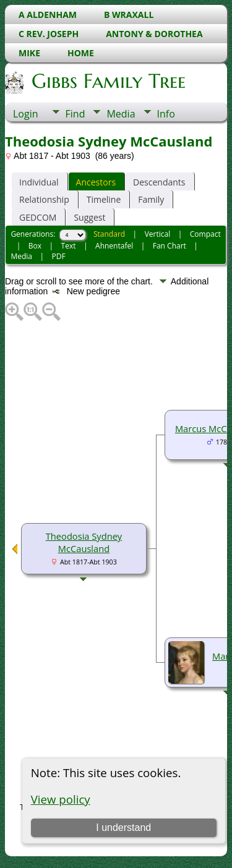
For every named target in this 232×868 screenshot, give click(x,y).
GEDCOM (38, 217)
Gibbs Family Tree (108, 81)
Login (26, 114)
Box (35, 246)
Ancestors (96, 182)
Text (69, 246)
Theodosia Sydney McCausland (84, 542)
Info (166, 114)
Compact (205, 234)
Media (121, 114)
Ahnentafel (114, 246)
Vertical (158, 234)
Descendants (159, 182)
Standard (109, 234)
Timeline (104, 199)
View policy (61, 799)
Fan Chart (170, 246)
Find (75, 114)
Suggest (89, 217)
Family (151, 199)
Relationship (44, 199)
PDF (59, 256)
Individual (39, 182)
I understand (123, 828)
